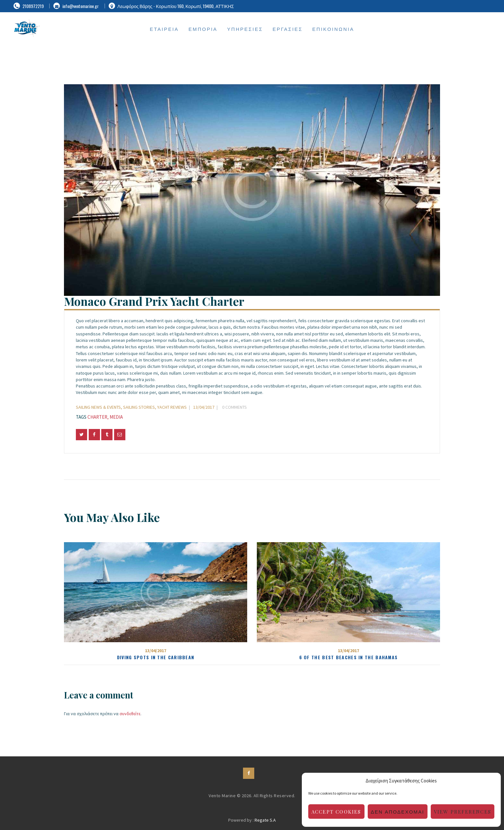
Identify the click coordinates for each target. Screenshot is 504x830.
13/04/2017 (204, 407)
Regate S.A (265, 820)
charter (97, 417)
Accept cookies (336, 812)
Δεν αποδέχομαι (398, 812)
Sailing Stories (139, 407)
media (116, 417)
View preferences (463, 812)
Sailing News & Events (98, 407)
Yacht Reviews (172, 407)
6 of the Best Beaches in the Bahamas (349, 657)
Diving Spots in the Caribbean (156, 657)
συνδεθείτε (130, 714)
